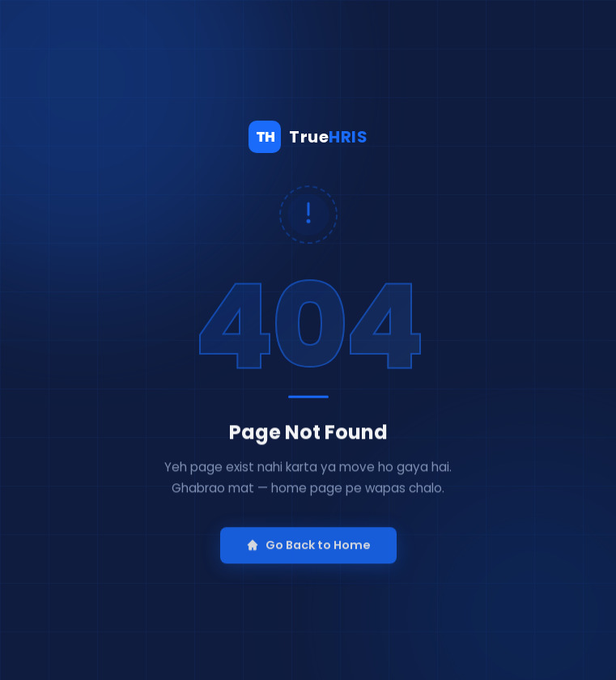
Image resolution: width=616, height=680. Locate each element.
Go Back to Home (308, 558)
